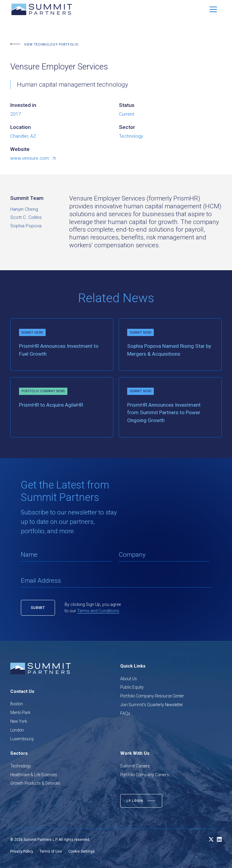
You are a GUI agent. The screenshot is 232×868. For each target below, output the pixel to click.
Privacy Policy (22, 851)
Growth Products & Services (35, 783)
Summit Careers (135, 766)
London (17, 730)
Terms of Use (51, 851)
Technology (21, 766)
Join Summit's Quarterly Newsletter (152, 705)
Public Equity (132, 687)
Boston (17, 704)
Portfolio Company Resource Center (152, 696)
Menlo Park (20, 713)
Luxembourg (22, 739)
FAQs (125, 713)
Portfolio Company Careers (145, 775)
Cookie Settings (81, 851)
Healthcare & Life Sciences (34, 775)
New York (19, 721)
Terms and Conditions (98, 611)
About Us (129, 679)
